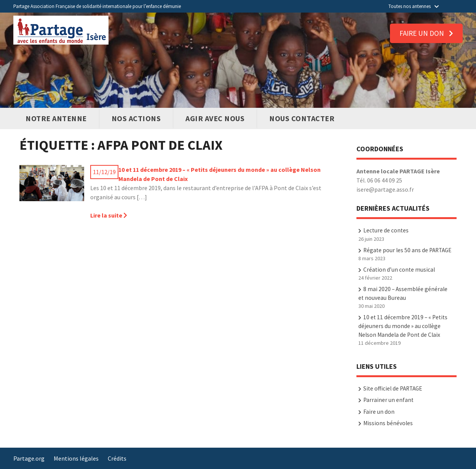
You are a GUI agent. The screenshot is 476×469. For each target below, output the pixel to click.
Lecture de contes (386, 230)
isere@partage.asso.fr (385, 189)
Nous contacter (302, 118)
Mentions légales (76, 458)
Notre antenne (56, 118)
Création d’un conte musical (399, 270)
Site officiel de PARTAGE (393, 388)
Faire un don (426, 33)
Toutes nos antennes (414, 6)
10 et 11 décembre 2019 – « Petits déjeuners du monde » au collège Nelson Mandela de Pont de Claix (220, 174)
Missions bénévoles (388, 423)
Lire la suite (109, 215)
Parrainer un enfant (388, 400)
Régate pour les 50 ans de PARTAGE (407, 250)
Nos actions (136, 118)
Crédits (117, 458)
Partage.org (29, 458)
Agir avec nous (215, 118)
